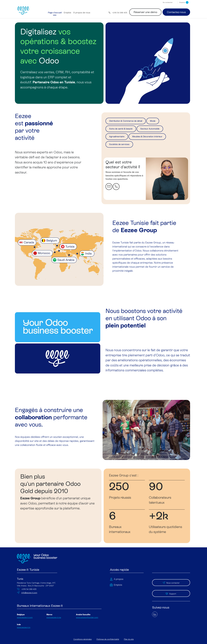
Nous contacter (171, 584)
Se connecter (168, 2)
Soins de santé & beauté (124, 130)
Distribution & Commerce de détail (130, 121)
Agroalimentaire (119, 139)
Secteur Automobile (160, 130)
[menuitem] (55, 13)
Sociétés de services (122, 147)
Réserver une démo (145, 12)
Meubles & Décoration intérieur (156, 139)
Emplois (184, 2)
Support (171, 592)
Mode (164, 121)
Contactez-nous (176, 12)
